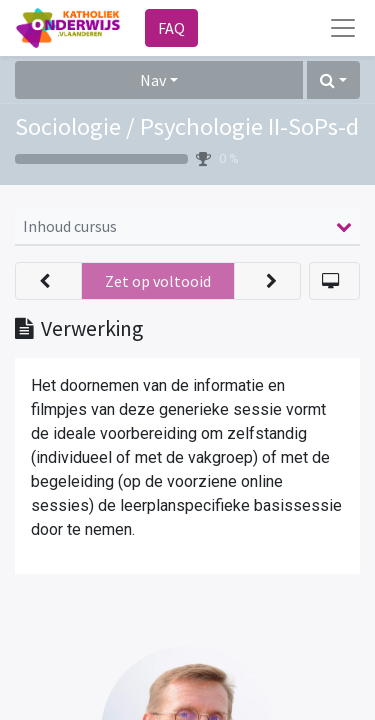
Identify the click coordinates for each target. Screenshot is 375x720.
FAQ (171, 28)
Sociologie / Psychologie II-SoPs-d (187, 126)
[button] (333, 80)
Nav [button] (153, 80)
